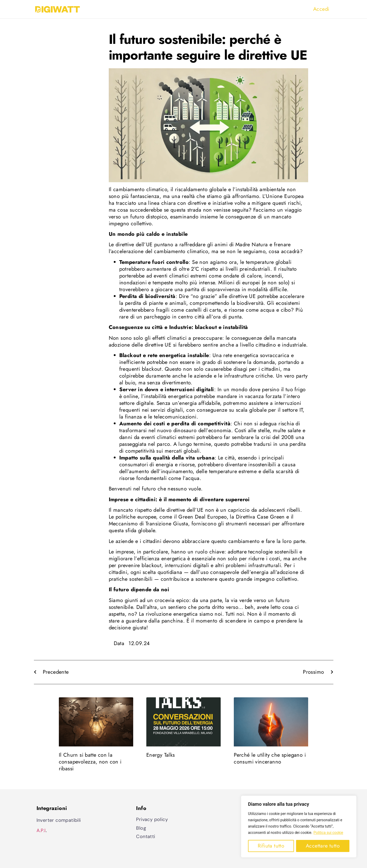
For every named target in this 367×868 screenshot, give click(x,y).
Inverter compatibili (59, 820)
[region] (299, 827)
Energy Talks (161, 755)
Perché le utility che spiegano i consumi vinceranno (270, 758)
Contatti (146, 836)
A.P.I (41, 830)
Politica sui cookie (328, 833)
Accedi (321, 9)
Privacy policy (152, 819)
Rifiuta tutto (271, 846)
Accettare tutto (323, 846)
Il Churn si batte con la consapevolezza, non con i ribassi (90, 762)
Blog (141, 828)
